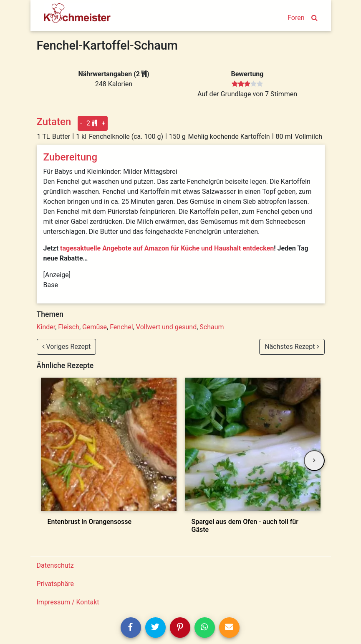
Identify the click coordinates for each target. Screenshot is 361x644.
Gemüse (95, 327)
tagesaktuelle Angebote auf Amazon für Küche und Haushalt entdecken (167, 248)
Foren (296, 18)
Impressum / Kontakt (68, 602)
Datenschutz (55, 565)
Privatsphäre (56, 584)
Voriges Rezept (67, 347)
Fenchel (121, 327)
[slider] (247, 84)
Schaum (212, 327)
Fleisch (69, 327)
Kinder (46, 327)
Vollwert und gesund (166, 327)
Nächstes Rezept (292, 347)
